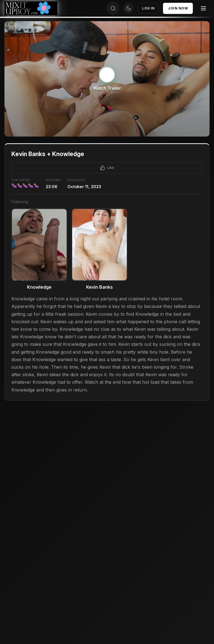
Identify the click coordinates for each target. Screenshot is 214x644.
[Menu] (203, 8)
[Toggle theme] (128, 8)
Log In (148, 8)
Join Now (178, 8)
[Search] (113, 8)
